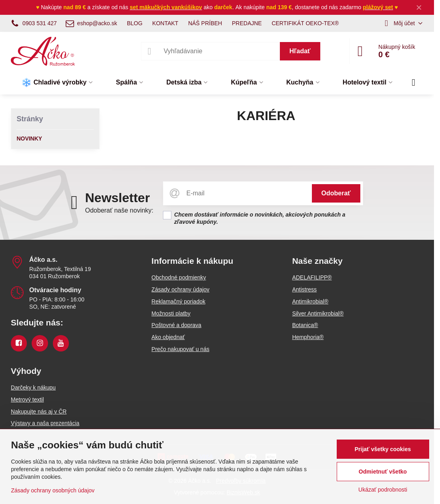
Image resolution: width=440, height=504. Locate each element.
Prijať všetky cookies (383, 449)
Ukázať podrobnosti (383, 490)
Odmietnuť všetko (383, 472)
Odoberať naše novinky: (119, 210)
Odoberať (336, 193)
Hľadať (300, 51)
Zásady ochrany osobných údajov (53, 490)
